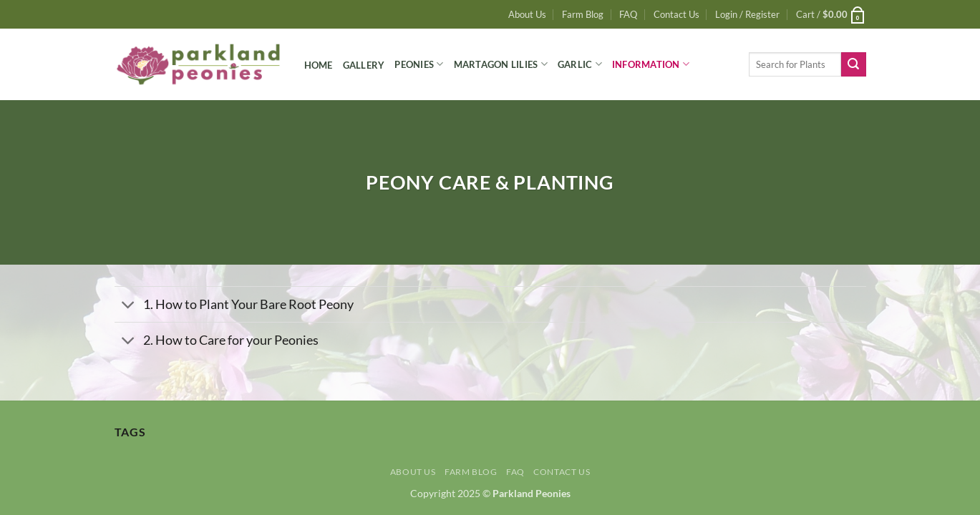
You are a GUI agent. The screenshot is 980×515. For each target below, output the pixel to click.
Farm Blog (583, 14)
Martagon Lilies (501, 64)
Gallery (364, 65)
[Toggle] (128, 306)
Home (319, 65)
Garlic (580, 64)
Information (651, 64)
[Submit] (853, 64)
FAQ (628, 14)
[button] (747, 14)
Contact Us (676, 14)
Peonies (419, 64)
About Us (527, 14)
